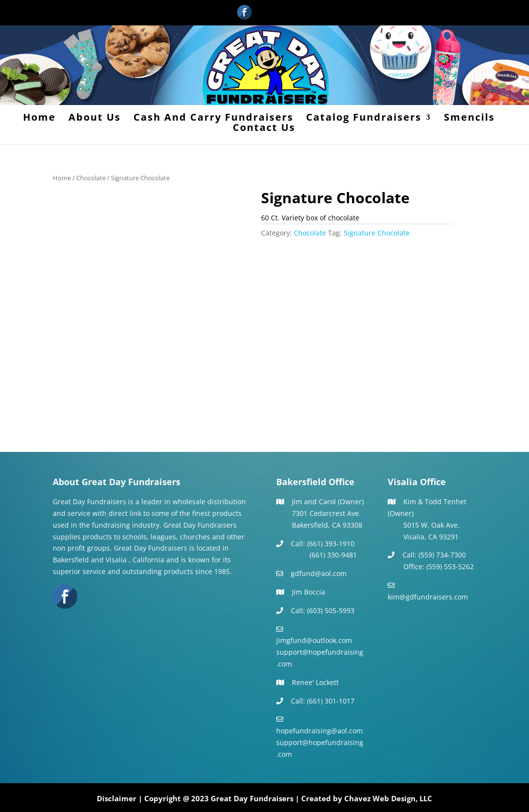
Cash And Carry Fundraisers (213, 119)
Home (39, 119)
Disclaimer (117, 798)
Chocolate (91, 178)
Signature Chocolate (377, 233)
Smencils (469, 119)
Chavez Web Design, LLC (388, 798)
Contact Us (264, 129)
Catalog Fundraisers (364, 119)
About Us (95, 119)
